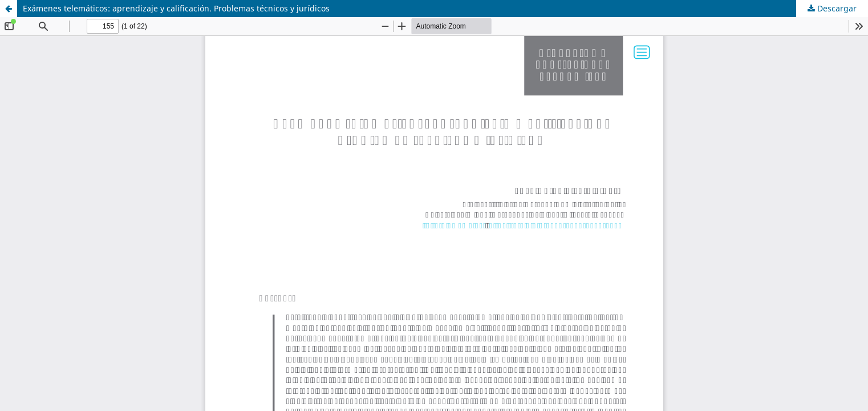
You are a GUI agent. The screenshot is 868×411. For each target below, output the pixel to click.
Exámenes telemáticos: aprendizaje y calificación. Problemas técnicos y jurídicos (176, 8)
